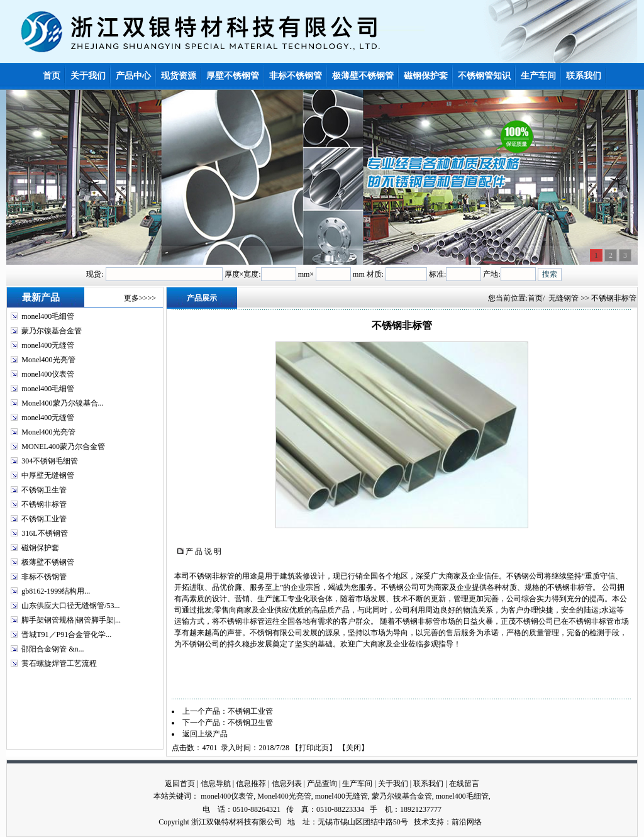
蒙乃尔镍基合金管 (52, 331)
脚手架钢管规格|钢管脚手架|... (71, 620)
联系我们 (428, 784)
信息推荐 (251, 784)
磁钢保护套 (40, 548)
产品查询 (322, 784)
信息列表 (287, 784)
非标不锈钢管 (44, 577)
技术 (421, 822)
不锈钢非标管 (44, 504)
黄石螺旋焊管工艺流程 (59, 663)
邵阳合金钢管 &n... (53, 649)
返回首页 (180, 784)
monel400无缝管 (48, 345)
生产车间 (357, 784)
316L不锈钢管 (44, 533)
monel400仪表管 (48, 374)
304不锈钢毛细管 (50, 461)
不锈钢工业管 (44, 519)
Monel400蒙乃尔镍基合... (62, 403)
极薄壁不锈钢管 (48, 562)
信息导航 (216, 784)
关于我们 (393, 784)
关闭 (353, 748)
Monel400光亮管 (48, 360)
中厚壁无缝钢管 (48, 475)
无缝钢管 (563, 298)
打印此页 (314, 748)
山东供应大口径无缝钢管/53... (70, 606)
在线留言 (464, 784)
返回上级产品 (205, 734)
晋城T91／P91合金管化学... (66, 635)
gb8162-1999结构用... (56, 591)
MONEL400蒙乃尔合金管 (63, 446)
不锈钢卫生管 (44, 490)
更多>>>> (140, 298)
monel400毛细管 (48, 316)
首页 (535, 298)
